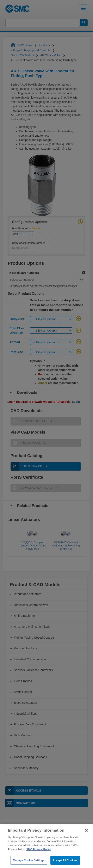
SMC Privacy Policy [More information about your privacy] (39, 857)
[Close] (86, 838)
